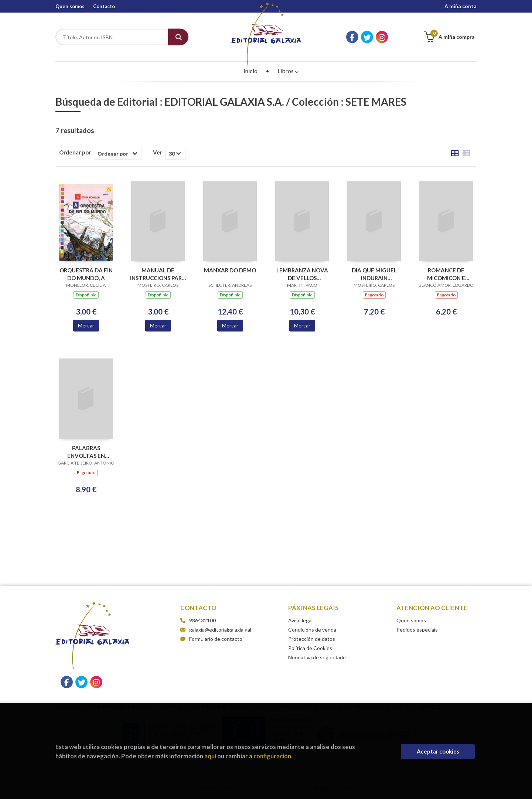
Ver (158, 152)
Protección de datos (312, 639)
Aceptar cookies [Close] (438, 751)
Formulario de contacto (211, 639)
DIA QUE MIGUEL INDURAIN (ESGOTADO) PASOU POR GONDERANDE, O (374, 274)
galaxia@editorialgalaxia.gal (216, 630)
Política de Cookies (310, 648)
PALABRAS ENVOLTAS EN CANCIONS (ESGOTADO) (86, 452)
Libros (288, 71)
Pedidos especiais (417, 630)
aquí (210, 756)
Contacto (104, 6)
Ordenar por (75, 152)
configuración (272, 756)
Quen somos (70, 6)
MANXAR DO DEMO (230, 270)
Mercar (86, 325)
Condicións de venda (312, 630)
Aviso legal (300, 620)
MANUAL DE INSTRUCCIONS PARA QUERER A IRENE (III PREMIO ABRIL (158, 274)
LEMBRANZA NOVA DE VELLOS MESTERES (302, 274)
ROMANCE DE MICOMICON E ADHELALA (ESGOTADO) (446, 274)
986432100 (202, 620)
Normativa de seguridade (317, 657)
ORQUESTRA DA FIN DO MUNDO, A (86, 274)
